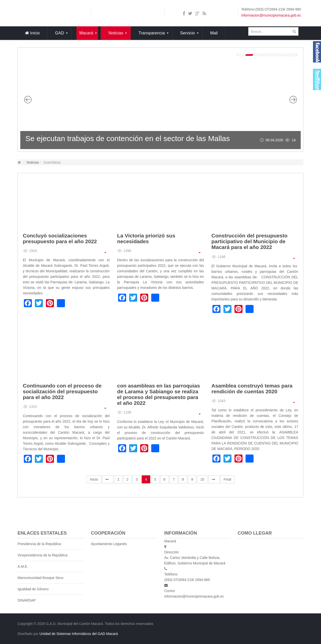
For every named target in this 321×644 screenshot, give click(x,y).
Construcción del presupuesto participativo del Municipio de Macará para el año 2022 (249, 241)
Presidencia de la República (39, 544)
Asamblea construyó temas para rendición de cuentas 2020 (252, 389)
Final (227, 479)
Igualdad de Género (33, 589)
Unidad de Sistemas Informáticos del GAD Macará (79, 634)
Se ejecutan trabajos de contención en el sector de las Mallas (128, 138)
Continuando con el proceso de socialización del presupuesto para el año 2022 (62, 391)
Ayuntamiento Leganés (109, 544)
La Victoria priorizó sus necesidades (146, 238)
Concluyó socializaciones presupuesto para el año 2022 (60, 238)
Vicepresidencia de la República (43, 555)
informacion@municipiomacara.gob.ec (271, 15)
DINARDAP (27, 600)
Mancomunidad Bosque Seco (41, 578)
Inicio (94, 479)
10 (202, 479)
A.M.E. (23, 566)
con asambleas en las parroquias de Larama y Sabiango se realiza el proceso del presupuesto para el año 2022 (158, 394)
